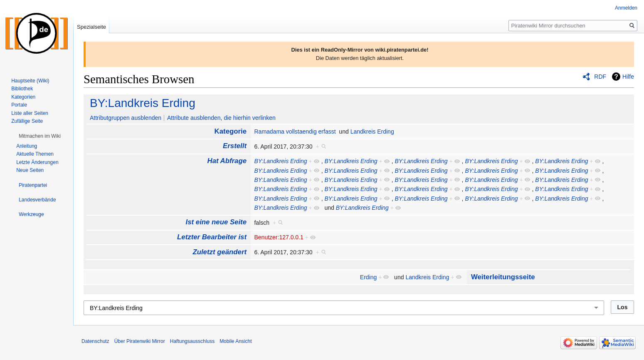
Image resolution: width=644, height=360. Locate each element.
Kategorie (231, 131)
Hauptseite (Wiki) (30, 81)
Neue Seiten (30, 170)
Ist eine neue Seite (216, 222)
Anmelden (626, 8)
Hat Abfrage (227, 161)
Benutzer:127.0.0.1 (279, 237)
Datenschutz (95, 341)
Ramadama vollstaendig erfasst (295, 132)
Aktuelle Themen (35, 154)
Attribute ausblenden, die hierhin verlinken (221, 118)
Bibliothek (22, 89)
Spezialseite (91, 27)
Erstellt (235, 146)
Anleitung (27, 146)
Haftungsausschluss (192, 341)
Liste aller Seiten (30, 113)
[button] (40, 136)
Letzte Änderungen (37, 162)
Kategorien (23, 97)
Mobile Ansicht (236, 341)
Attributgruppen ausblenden (126, 118)
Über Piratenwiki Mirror (140, 341)
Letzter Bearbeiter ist (212, 237)
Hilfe (628, 77)
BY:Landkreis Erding (143, 103)
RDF (600, 77)
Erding (368, 277)
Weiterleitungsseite (503, 277)
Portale (19, 105)
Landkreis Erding (372, 132)
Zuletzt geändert (220, 252)
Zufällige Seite (27, 121)
